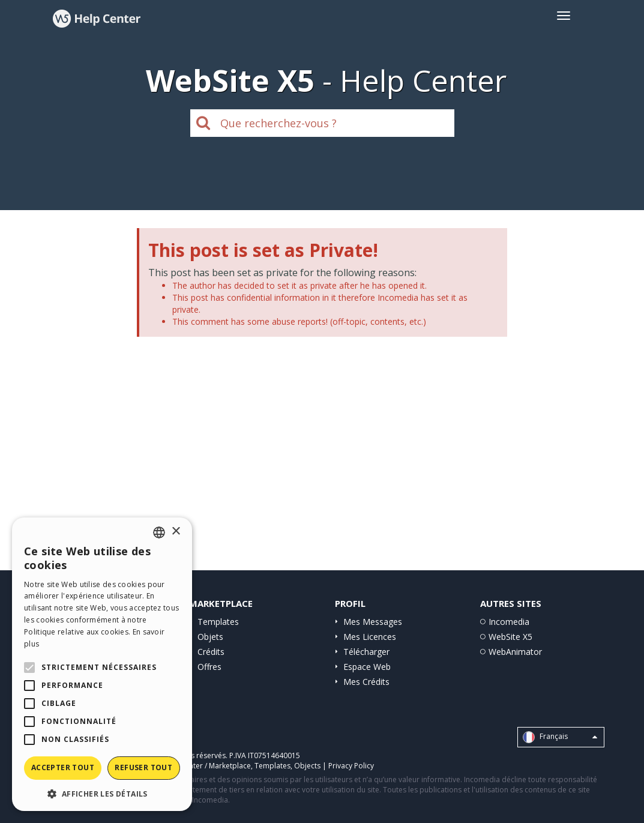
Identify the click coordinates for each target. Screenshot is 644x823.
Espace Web (367, 667)
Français (560, 737)
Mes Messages (373, 622)
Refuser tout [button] (143, 767)
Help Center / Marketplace (206, 766)
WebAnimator (515, 652)
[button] (102, 793)
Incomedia (509, 622)
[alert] (102, 664)
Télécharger (366, 652)
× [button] (176, 532)
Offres (209, 667)
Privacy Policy (351, 766)
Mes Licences (370, 637)
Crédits (211, 652)
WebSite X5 (510, 637)
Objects (307, 766)
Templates (218, 622)
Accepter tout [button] (63, 767)
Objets (210, 637)
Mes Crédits (366, 682)
